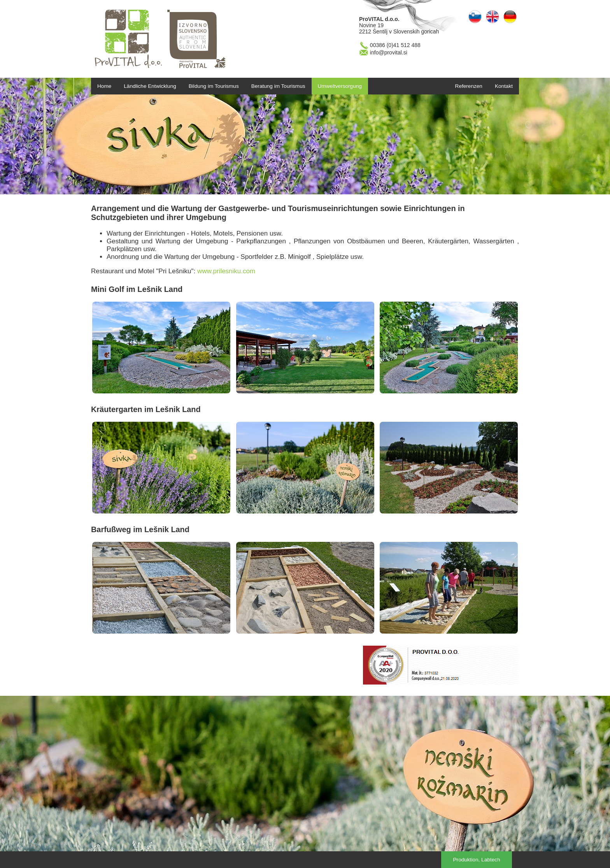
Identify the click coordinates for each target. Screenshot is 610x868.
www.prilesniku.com (226, 271)
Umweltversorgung (340, 86)
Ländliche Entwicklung (150, 86)
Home (104, 86)
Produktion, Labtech (477, 860)
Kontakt (504, 86)
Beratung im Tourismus (278, 86)
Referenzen (469, 86)
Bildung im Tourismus (214, 86)
